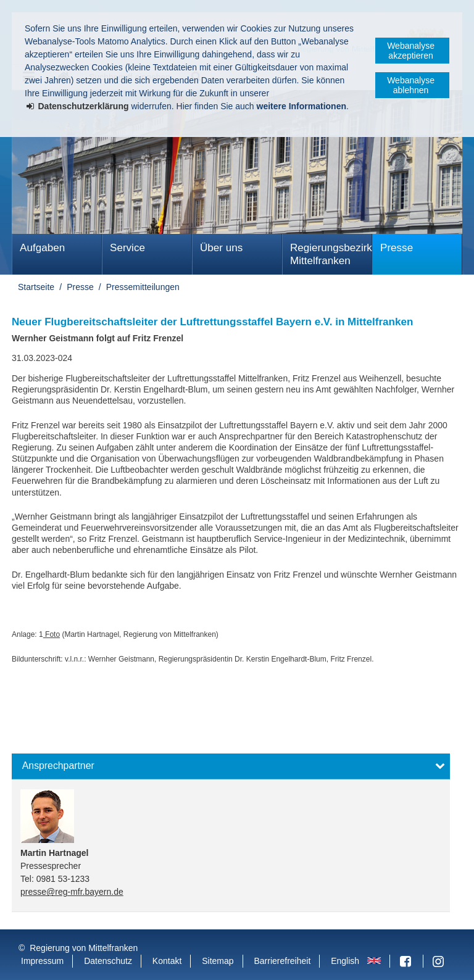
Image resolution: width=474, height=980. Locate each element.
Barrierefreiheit (282, 961)
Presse (397, 248)
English (345, 961)
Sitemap (218, 961)
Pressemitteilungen (143, 287)
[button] (231, 766)
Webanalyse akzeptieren (411, 51)
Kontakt (167, 961)
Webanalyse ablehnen (411, 85)
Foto (52, 634)
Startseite (36, 287)
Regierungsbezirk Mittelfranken (331, 254)
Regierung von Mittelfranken (84, 948)
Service (127, 248)
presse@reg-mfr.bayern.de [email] (72, 892)
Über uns (221, 248)
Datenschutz (108, 961)
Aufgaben (42, 248)
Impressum (42, 961)
